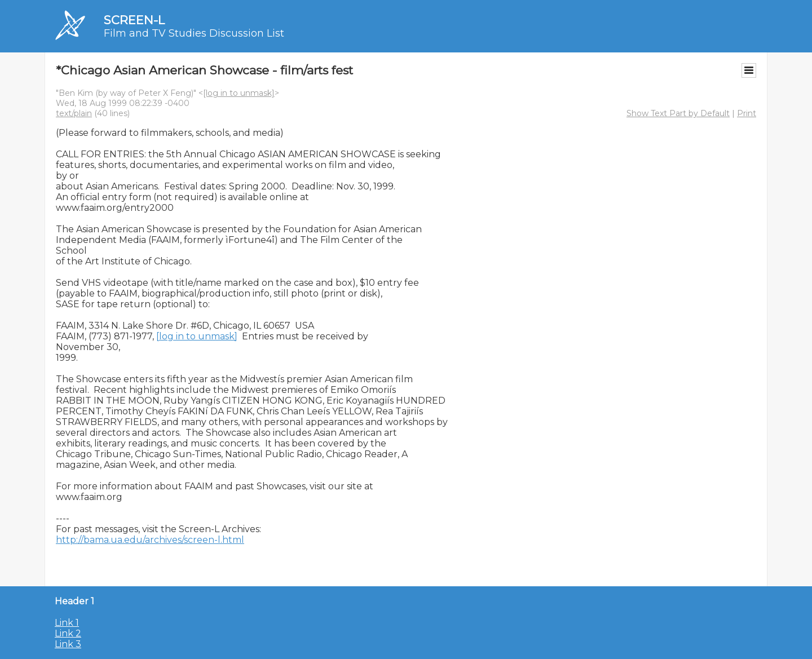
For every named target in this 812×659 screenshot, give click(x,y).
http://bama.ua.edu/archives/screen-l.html (150, 540)
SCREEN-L (134, 20)
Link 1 (67, 623)
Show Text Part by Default (678, 113)
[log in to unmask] (239, 93)
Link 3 (68, 644)
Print (747, 113)
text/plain (74, 113)
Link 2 (68, 633)
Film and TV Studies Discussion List (194, 33)
